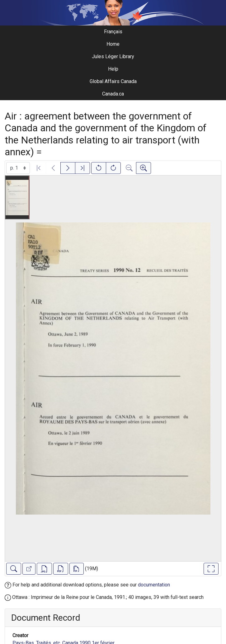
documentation (154, 585)
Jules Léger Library (113, 56)
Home (113, 44)
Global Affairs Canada (113, 81)
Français (113, 32)
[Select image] (18, 168)
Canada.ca (113, 94)
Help (113, 69)
